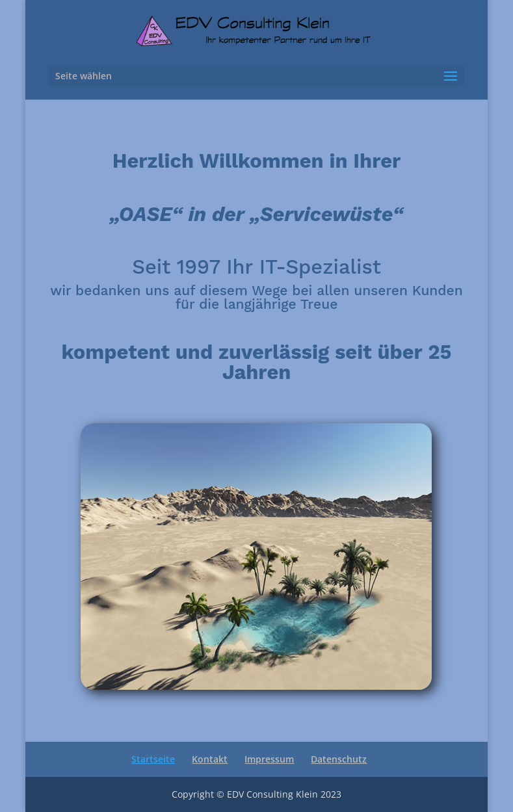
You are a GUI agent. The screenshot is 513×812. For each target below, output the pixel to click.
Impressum (269, 759)
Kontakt (210, 759)
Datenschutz (339, 759)
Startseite (153, 759)
